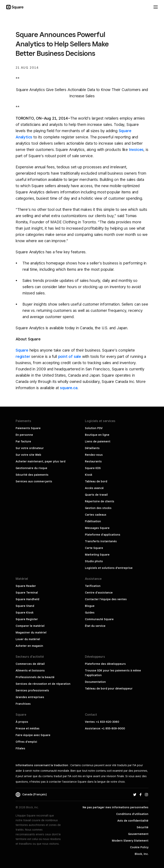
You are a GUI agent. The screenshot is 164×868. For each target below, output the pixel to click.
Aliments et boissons (30, 670)
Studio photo (94, 561)
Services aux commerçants (34, 481)
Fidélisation (93, 521)
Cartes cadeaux (96, 515)
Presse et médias (28, 728)
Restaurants (93, 461)
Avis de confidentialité (133, 821)
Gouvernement (138, 834)
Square (22, 350)
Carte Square (94, 548)
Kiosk (89, 475)
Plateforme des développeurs (105, 664)
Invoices (136, 150)
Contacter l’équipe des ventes (106, 599)
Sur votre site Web (28, 455)
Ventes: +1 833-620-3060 (102, 722)
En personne (24, 435)
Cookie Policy (139, 847)
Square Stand (25, 606)
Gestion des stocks (98, 508)
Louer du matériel (28, 639)
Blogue (90, 606)
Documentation (95, 682)
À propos (22, 722)
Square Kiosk (25, 613)
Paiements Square (28, 428)
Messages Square (97, 528)
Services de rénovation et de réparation (43, 684)
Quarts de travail (96, 495)
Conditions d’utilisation (132, 814)
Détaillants (92, 448)
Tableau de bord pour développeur (109, 688)
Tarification (93, 586)
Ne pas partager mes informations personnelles (115, 807)
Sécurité (143, 827)
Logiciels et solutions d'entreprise (109, 568)
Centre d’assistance (99, 593)
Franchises (23, 704)
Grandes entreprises (30, 697)
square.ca (69, 388)
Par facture (23, 441)
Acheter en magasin (29, 646)
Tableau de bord (96, 481)
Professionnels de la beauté (35, 677)
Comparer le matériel (30, 626)
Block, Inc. (142, 854)
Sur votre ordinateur (30, 448)
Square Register (27, 619)
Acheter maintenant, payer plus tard (41, 461)
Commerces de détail (30, 664)
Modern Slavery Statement (130, 841)
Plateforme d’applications (103, 535)
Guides (90, 613)
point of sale (70, 356)
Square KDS (93, 468)
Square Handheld (27, 599)
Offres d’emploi (26, 742)
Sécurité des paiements (32, 475)
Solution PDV (94, 428)
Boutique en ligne (97, 435)
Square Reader (26, 586)
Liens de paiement (98, 441)
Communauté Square (99, 619)
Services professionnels (32, 690)
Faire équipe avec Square (33, 735)
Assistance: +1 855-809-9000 (105, 728)
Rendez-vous (94, 455)
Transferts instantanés (101, 541)
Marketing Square (97, 555)
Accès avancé (94, 488)
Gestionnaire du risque (31, 468)
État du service (95, 626)
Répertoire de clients (100, 501)
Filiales (20, 748)
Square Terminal (27, 593)
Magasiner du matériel (31, 633)
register (23, 356)
